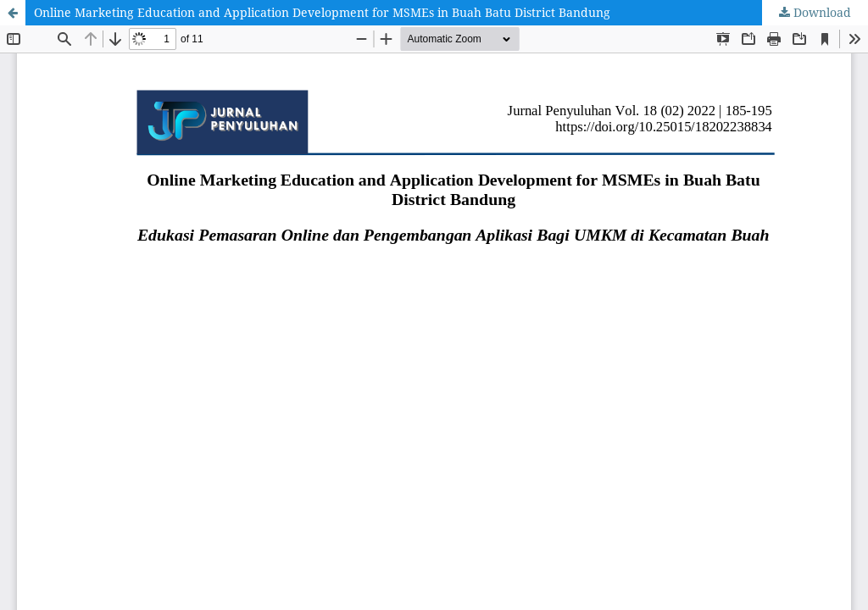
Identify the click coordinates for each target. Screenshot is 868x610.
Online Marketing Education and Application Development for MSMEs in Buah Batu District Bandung (322, 12)
